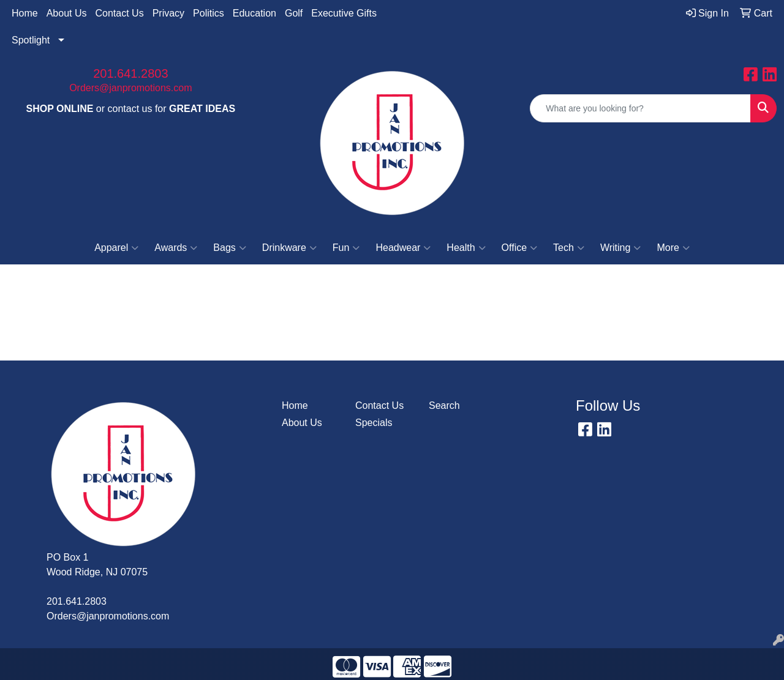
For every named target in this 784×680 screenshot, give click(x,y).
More (673, 248)
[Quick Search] (640, 108)
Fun (346, 248)
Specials (374, 423)
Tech (569, 248)
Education (254, 13)
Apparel (116, 248)
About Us (67, 13)
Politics (209, 13)
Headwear (403, 248)
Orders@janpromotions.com (130, 88)
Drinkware (289, 248)
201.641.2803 (130, 73)
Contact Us (120, 13)
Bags (229, 248)
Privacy (168, 13)
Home (25, 13)
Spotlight (31, 40)
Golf (294, 13)
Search (444, 405)
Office (520, 248)
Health (466, 248)
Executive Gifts (344, 13)
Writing (621, 248)
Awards (176, 248)
